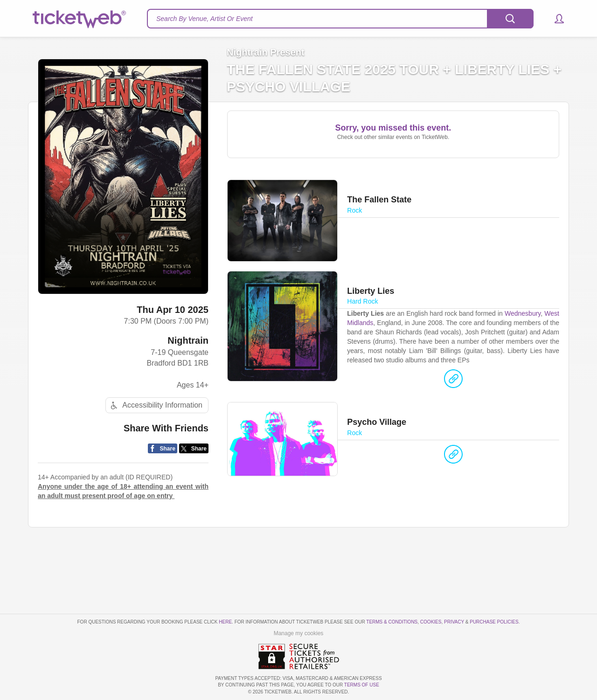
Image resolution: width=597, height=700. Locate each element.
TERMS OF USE (362, 685)
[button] (555, 19)
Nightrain (188, 340)
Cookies (431, 622)
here (225, 622)
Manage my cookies (299, 633)
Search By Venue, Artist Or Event (205, 19)
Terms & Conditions (392, 622)
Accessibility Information (155, 405)
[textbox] (340, 19)
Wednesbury (523, 313)
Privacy (454, 622)
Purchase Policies (494, 622)
